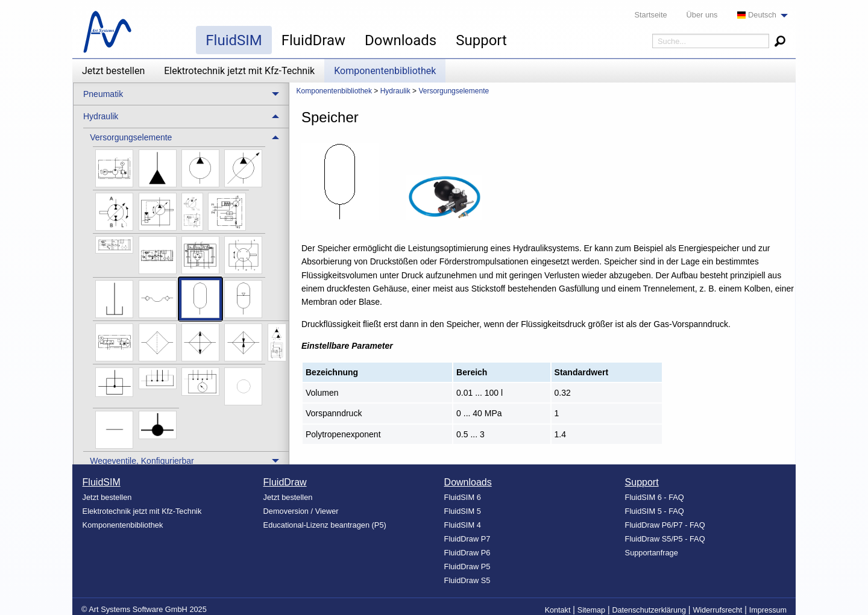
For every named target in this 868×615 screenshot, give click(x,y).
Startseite (651, 15)
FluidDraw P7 (467, 539)
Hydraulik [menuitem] (101, 116)
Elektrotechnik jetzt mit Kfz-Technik (239, 71)
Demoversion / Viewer (301, 511)
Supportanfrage (652, 553)
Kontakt (558, 610)
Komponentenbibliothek (385, 71)
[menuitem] (759, 15)
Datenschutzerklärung (649, 610)
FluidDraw (313, 40)
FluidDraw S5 (467, 580)
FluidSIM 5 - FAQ (655, 511)
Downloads (401, 40)
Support (481, 40)
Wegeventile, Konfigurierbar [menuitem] (142, 461)
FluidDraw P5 (467, 567)
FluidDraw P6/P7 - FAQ (665, 525)
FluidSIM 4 (463, 525)
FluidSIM (234, 40)
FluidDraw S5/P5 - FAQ (665, 539)
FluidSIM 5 (463, 511)
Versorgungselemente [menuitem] (131, 137)
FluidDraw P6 (467, 553)
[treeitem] (186, 290)
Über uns (702, 15)
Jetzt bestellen (113, 71)
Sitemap (591, 610)
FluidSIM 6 (463, 497)
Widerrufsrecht (717, 610)
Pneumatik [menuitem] (103, 94)
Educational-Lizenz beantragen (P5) (325, 525)
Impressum (768, 610)
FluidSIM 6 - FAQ (655, 497)
